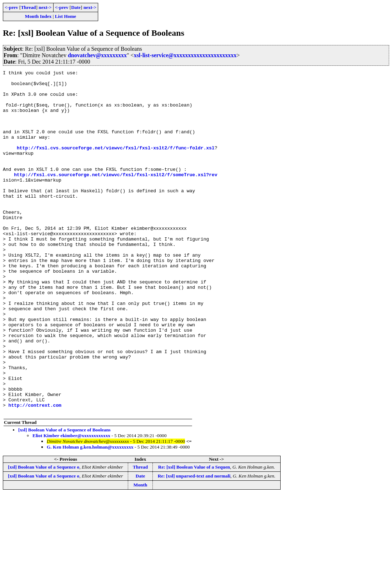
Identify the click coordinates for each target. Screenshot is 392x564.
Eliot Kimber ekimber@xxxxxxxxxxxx (71, 504)
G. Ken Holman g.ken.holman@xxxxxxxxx (90, 516)
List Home (66, 16)
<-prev (11, 7)
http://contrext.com (35, 473)
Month (140, 553)
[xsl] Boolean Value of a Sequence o (44, 536)
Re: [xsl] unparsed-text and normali (194, 545)
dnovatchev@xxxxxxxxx (97, 55)
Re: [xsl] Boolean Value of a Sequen (194, 536)
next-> (45, 7)
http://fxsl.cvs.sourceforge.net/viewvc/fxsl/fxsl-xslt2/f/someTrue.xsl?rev (115, 196)
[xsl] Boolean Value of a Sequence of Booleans (64, 498)
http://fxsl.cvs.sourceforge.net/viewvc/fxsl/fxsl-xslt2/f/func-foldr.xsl (116, 164)
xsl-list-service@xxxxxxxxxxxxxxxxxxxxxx (185, 55)
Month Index (38, 16)
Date (76, 7)
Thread (28, 7)
